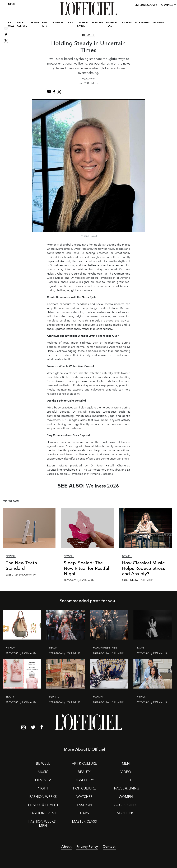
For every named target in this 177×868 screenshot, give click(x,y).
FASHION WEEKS (43, 797)
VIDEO (126, 772)
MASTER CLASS (84, 821)
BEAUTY (35, 25)
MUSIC (43, 772)
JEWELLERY (58, 25)
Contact (109, 846)
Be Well (88, 35)
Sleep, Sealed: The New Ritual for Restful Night (87, 568)
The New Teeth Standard (21, 565)
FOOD (71, 25)
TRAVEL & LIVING (82, 26)
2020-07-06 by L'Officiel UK (21, 653)
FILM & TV (45, 26)
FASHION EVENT (43, 813)
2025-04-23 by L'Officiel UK (79, 580)
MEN (126, 763)
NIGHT (43, 788)
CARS (84, 813)
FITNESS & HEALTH (111, 26)
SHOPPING (158, 25)
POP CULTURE (84, 788)
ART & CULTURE (22, 26)
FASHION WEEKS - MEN (43, 823)
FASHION (127, 25)
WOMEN (126, 797)
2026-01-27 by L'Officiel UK (21, 575)
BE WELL (11, 26)
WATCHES (97, 25)
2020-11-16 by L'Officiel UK (137, 580)
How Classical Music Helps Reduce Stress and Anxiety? (144, 568)
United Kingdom (145, 5)
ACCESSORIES (142, 25)
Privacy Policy (87, 846)
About (66, 846)
